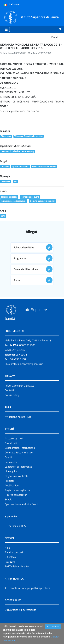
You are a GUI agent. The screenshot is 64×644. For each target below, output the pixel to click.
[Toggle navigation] (6, 29)
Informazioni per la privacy (19, 386)
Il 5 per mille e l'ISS (15, 526)
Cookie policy (12, 395)
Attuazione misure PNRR (19, 417)
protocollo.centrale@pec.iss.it (27, 364)
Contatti (9, 390)
